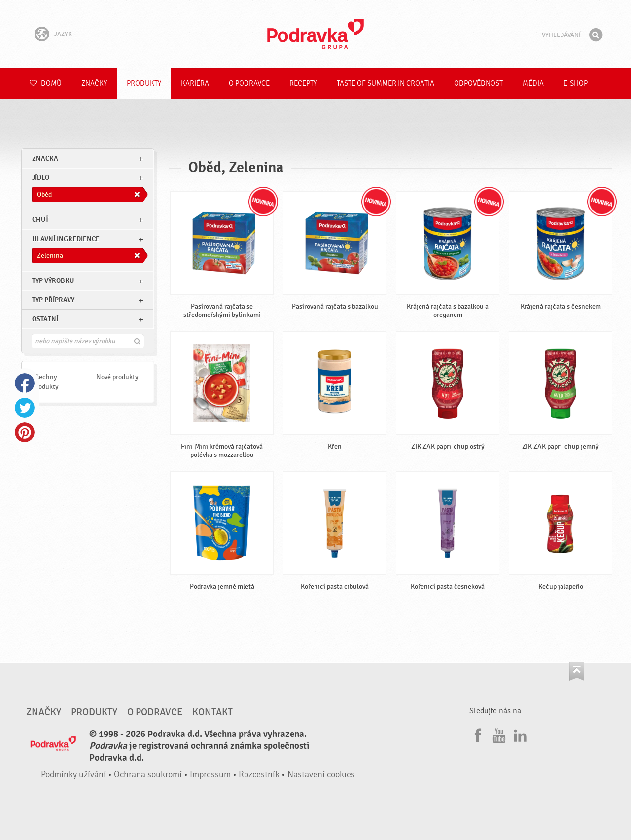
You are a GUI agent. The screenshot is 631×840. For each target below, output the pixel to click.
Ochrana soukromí (148, 775)
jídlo (41, 178)
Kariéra (195, 84)
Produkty (144, 84)
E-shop (576, 84)
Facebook (25, 383)
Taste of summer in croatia (386, 84)
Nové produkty (117, 377)
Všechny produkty (46, 382)
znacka (45, 158)
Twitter (25, 408)
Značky (94, 84)
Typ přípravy (53, 300)
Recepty (303, 84)
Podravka (315, 34)
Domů (46, 84)
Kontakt (212, 712)
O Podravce (249, 84)
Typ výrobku (53, 281)
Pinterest (25, 432)
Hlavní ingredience (66, 239)
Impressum (210, 775)
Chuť (40, 220)
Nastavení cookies (321, 775)
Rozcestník (259, 775)
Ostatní (45, 319)
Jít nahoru (577, 671)
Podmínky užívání (73, 775)
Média (533, 84)
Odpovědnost (478, 84)
